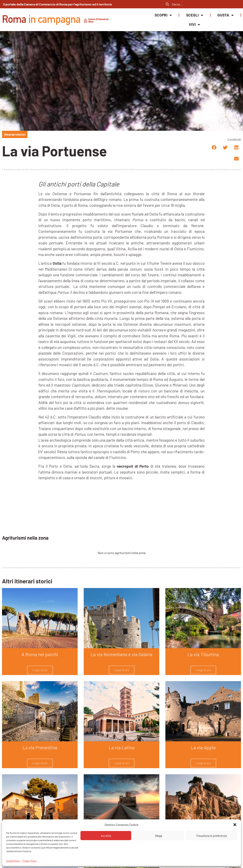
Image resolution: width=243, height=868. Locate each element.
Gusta (226, 15)
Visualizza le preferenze (212, 836)
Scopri (163, 15)
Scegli (195, 15)
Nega (159, 836)
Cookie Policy (13, 861)
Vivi (194, 25)
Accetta (106, 836)
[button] (235, 825)
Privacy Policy (30, 861)
